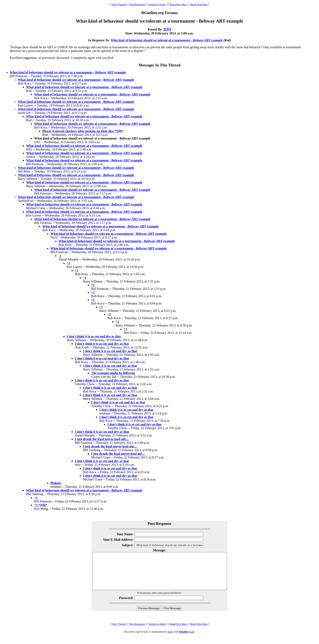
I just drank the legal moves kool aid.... (102, 439)
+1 (68, 263)
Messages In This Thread (159, 65)
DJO (167, 29)
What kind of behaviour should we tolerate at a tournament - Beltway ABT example (167, 40)
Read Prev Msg (178, 4)
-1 (60, 256)
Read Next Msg (199, 4)
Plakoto (56, 483)
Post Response (137, 4)
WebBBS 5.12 (186, 639)
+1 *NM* (41, 505)
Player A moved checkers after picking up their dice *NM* (83, 131)
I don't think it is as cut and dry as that (94, 336)
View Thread (119, 4)
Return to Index (157, 4)
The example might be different (113, 373)
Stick (170, 639)
